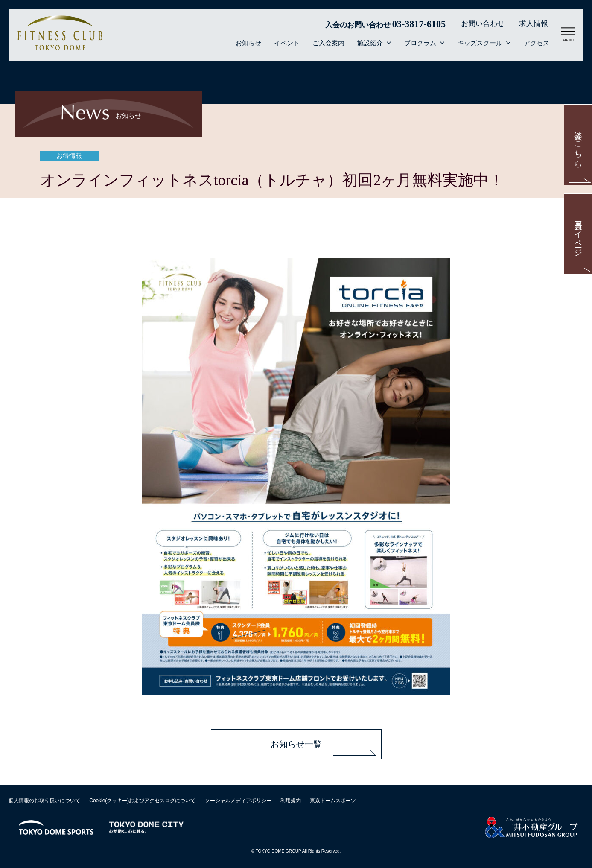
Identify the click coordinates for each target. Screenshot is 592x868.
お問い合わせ (483, 24)
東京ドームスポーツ (333, 801)
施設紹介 (370, 43)
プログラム (420, 43)
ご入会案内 (328, 43)
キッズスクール (480, 43)
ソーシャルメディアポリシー (238, 801)
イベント (287, 43)
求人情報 (534, 24)
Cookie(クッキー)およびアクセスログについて (142, 801)
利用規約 (291, 801)
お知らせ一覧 (296, 744)
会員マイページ (579, 234)
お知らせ (248, 43)
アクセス (537, 43)
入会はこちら (579, 145)
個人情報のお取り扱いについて (44, 801)
